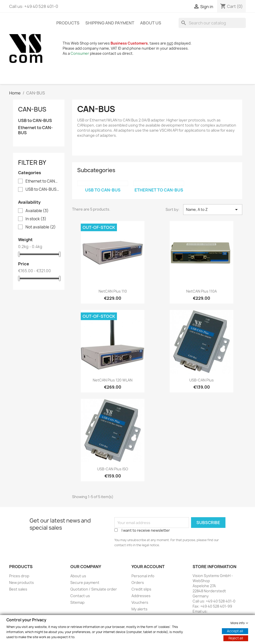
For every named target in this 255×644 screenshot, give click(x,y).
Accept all (235, 631)
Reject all (236, 638)
